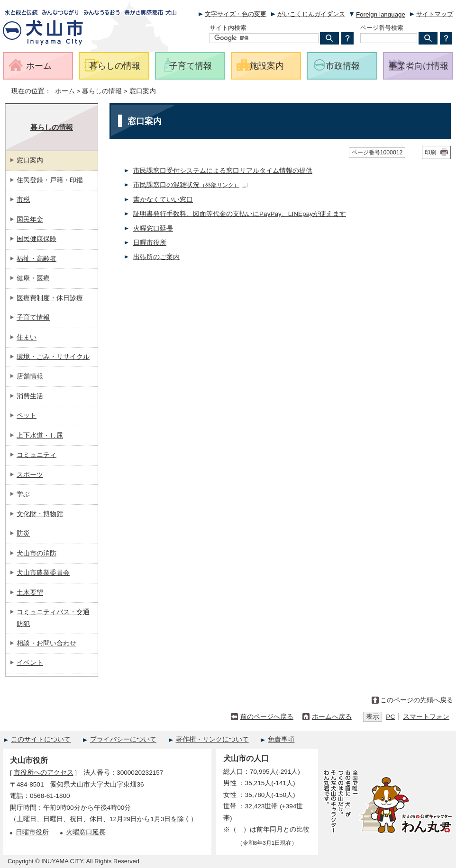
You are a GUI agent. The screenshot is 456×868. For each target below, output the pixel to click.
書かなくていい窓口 (163, 200)
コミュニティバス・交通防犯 (53, 618)
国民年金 (30, 219)
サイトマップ (435, 14)
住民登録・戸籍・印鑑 (50, 180)
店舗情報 (30, 376)
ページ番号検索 (382, 28)
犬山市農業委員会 (43, 573)
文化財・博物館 (40, 514)
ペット (27, 416)
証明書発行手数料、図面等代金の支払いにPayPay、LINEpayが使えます (240, 214)
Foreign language (381, 14)
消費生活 (30, 396)
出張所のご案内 (156, 257)
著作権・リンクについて (212, 739)
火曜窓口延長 (153, 228)
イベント (30, 663)
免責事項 (281, 739)
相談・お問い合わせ (46, 643)
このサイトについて (41, 739)
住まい (27, 337)
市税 (23, 200)
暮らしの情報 (102, 91)
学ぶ (23, 494)
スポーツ (30, 475)
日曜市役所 (150, 243)
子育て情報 (33, 318)
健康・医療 (33, 278)
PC (390, 717)
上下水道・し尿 (40, 435)
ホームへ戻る (332, 717)
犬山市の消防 (36, 553)
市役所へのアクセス (44, 773)
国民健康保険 (36, 239)
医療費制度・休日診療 (50, 298)
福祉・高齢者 (36, 259)
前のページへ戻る (267, 717)
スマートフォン (426, 717)
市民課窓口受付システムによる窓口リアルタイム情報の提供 (223, 171)
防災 (23, 533)
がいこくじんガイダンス (311, 14)
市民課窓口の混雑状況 (190, 185)
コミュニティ (36, 455)
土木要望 (30, 593)
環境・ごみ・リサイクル (53, 357)
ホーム (65, 91)
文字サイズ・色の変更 (236, 14)
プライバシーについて (123, 739)
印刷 (430, 152)
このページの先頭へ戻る (417, 700)
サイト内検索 (228, 28)
